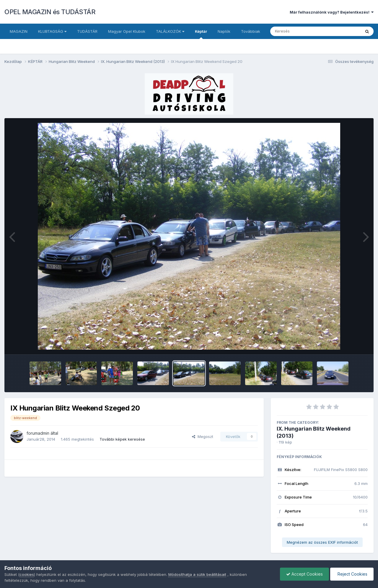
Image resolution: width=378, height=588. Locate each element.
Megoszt (203, 436)
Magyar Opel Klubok (127, 31)
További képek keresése (122, 439)
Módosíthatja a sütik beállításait (197, 574)
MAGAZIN (19, 31)
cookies (27, 574)
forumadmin (38, 433)
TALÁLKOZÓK (170, 31)
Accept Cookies (304, 574)
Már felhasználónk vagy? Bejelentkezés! (332, 12)
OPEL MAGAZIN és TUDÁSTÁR (50, 12)
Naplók (224, 31)
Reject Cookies (352, 574)
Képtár (201, 34)
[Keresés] (299, 31)
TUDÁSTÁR (87, 31)
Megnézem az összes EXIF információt (322, 542)
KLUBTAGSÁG (52, 31)
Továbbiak (251, 31)
